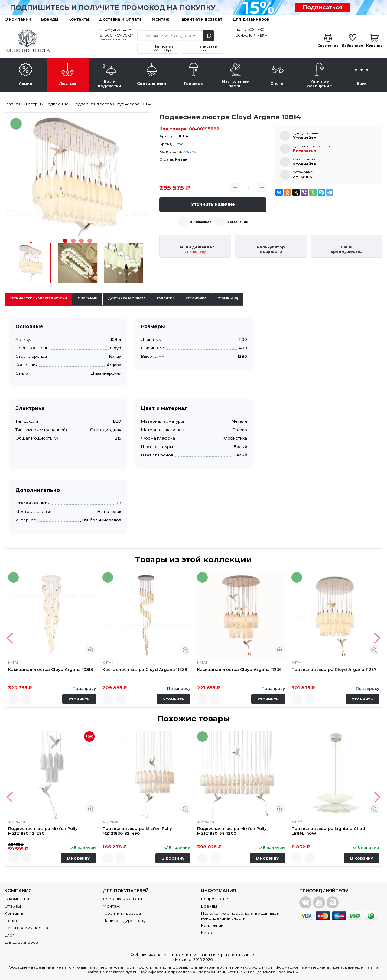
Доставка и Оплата (120, 19)
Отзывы (13, 906)
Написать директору (124, 921)
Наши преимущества (26, 928)
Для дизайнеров (251, 19)
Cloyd (179, 144)
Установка (196, 298)
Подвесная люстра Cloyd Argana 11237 (334, 669)
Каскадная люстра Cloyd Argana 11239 (145, 669)
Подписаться (322, 8)
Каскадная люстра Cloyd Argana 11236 (239, 669)
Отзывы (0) (228, 298)
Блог (9, 935)
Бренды (50, 19)
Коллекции (212, 925)
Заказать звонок (114, 40)
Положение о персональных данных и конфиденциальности (240, 916)
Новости (14, 921)
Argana (190, 151)
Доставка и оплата (127, 298)
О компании (18, 19)
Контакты (79, 19)
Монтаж (161, 19)
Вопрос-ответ (216, 899)
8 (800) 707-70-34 (117, 35)
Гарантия (166, 298)
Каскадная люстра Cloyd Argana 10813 (50, 669)
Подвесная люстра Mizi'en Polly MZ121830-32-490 (137, 831)
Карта (207, 933)
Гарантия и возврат (201, 19)
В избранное (201, 222)
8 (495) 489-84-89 (116, 30)
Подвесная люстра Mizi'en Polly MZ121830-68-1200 (232, 831)
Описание (87, 298)
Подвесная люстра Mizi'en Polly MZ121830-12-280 (43, 831)
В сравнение (237, 222)
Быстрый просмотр (91, 650)
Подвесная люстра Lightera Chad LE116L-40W (328, 831)
